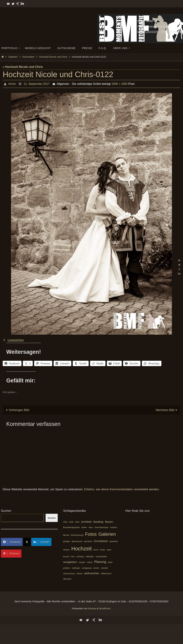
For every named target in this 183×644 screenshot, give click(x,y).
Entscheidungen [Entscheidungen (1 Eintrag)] (102, 527)
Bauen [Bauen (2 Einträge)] (109, 522)
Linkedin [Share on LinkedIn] (41, 542)
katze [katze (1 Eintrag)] (109, 550)
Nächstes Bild (167, 410)
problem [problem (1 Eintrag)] (67, 568)
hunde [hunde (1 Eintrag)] (102, 550)
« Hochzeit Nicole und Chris (23, 67)
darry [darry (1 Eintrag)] (91, 527)
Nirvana (92, 608)
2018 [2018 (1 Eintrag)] (71, 522)
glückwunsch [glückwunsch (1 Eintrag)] (77, 541)
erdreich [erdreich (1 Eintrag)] (114, 527)
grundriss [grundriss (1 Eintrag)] (88, 541)
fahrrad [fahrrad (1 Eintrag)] (66, 535)
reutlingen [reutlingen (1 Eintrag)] (76, 568)
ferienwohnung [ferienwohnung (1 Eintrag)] (77, 535)
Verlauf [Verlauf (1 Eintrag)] (79, 573)
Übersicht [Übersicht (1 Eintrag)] (67, 579)
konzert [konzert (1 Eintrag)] (66, 556)
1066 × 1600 (119, 84)
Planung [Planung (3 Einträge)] (100, 562)
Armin (12, 84)
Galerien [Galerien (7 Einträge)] (107, 534)
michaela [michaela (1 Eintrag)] (80, 556)
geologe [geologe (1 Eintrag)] (66, 541)
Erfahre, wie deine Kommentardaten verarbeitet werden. (122, 489)
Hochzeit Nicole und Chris (53, 57)
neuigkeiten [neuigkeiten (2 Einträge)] (70, 562)
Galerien (13, 57)
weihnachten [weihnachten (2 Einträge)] (92, 573)
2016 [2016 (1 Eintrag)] (65, 522)
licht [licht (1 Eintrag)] (73, 556)
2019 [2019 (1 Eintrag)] (77, 522)
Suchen (6, 511)
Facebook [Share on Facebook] (12, 542)
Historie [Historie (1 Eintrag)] (66, 550)
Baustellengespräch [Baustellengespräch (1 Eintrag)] (71, 527)
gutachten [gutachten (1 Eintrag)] (114, 541)
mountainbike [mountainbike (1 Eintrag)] (101, 556)
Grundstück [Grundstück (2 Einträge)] (101, 541)
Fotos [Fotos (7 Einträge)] (91, 534)
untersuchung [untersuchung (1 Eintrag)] (69, 573)
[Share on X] (27, 542)
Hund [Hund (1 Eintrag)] (96, 550)
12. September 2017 (37, 84)
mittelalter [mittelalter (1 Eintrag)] (90, 556)
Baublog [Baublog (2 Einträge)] (98, 522)
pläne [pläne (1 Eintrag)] (110, 562)
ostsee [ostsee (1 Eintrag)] (90, 562)
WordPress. (105, 608)
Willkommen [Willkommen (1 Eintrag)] (106, 573)
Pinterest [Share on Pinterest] (11, 553)
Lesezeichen (16, 340)
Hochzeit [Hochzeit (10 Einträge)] (81, 549)
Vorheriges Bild (17, 410)
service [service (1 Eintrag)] (96, 568)
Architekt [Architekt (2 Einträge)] (86, 522)
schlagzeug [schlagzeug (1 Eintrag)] (87, 568)
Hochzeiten (28, 57)
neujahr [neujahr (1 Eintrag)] (82, 562)
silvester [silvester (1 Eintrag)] (104, 568)
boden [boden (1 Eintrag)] (84, 527)
